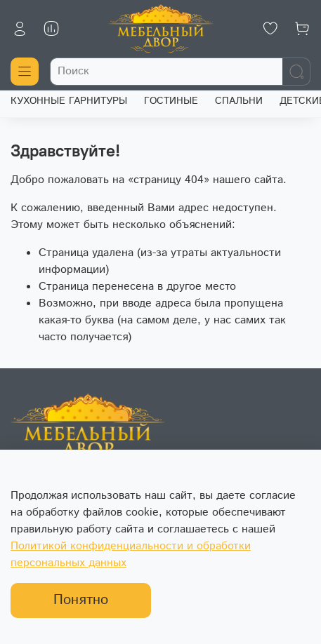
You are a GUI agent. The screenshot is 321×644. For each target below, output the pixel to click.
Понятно (81, 600)
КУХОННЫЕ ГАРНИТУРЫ (69, 101)
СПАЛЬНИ (239, 101)
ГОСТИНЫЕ (171, 101)
